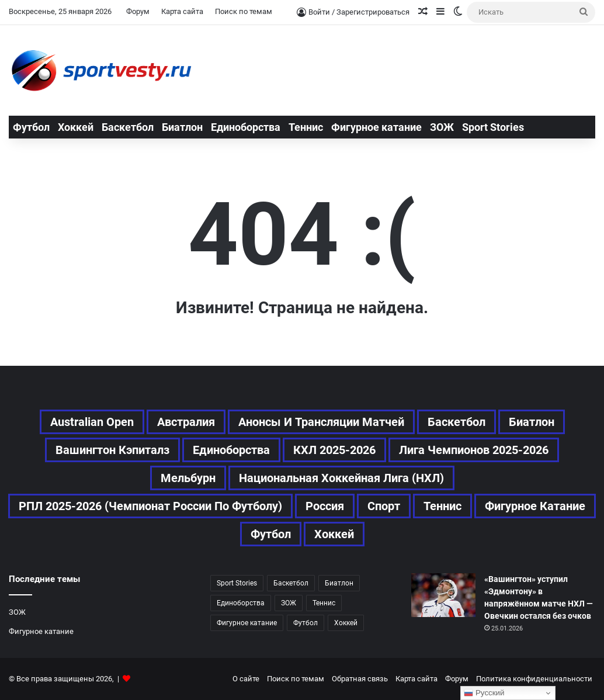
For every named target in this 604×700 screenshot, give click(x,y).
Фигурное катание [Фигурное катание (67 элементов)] (535, 506)
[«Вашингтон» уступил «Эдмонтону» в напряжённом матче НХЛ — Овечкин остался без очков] (443, 595)
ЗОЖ (442, 127)
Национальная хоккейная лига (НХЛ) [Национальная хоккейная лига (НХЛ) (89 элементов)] (341, 478)
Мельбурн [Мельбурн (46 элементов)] (188, 478)
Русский (484, 693)
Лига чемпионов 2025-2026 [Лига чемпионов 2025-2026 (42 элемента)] (474, 450)
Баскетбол (128, 127)
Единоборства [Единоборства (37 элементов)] (231, 450)
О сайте (246, 679)
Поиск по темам (244, 11)
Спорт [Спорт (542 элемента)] (384, 506)
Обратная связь (360, 679)
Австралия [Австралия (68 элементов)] (186, 422)
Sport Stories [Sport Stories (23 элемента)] (237, 583)
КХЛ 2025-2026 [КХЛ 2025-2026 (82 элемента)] (334, 450)
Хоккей (76, 127)
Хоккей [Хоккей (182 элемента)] (334, 534)
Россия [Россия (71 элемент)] (325, 506)
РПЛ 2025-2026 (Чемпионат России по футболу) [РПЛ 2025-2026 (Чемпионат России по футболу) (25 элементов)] (150, 506)
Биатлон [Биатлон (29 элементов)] (532, 422)
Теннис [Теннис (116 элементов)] (442, 506)
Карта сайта (182, 11)
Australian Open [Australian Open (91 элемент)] (92, 422)
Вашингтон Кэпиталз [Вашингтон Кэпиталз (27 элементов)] (112, 450)
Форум (138, 11)
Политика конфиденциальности (534, 679)
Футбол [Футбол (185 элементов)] (306, 623)
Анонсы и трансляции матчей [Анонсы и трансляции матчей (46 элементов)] (321, 422)
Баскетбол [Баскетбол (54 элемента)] (457, 422)
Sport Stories (493, 127)
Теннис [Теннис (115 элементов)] (324, 603)
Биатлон (182, 127)
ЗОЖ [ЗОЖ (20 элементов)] (289, 603)
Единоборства (246, 127)
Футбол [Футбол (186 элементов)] (271, 534)
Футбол (31, 127)
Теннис (306, 127)
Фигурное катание (376, 127)
